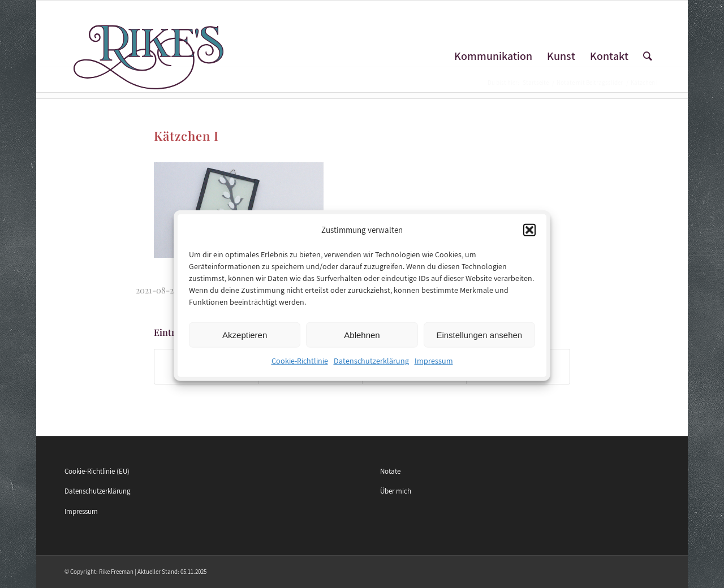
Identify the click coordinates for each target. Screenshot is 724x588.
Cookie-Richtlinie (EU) (97, 471)
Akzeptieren (245, 340)
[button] (529, 235)
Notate (390, 471)
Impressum (434, 366)
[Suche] (648, 56)
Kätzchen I (186, 136)
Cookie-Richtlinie (300, 366)
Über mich (396, 491)
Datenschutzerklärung (371, 366)
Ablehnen (362, 340)
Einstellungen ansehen (479, 340)
